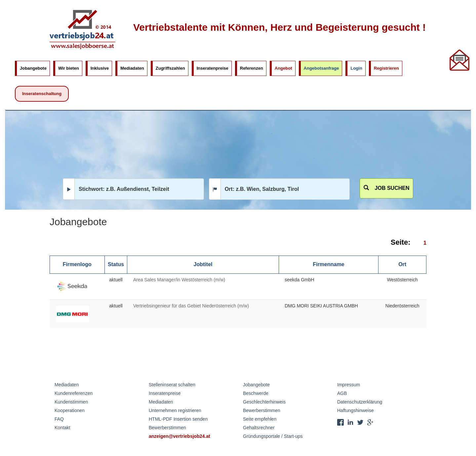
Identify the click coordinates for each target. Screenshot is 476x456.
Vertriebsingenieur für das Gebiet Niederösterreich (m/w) (191, 306)
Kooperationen (70, 410)
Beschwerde (256, 393)
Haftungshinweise (356, 410)
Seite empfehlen (260, 419)
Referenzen (252, 68)
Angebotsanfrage (321, 68)
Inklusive (100, 68)
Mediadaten (132, 68)
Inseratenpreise (213, 68)
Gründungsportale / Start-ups (273, 436)
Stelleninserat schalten (172, 385)
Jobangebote (33, 68)
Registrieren (386, 68)
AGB (342, 393)
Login (356, 68)
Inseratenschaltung (42, 94)
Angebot (283, 68)
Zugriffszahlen (170, 68)
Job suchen (387, 188)
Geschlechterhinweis (264, 402)
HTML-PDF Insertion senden (178, 419)
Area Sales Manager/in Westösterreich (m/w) (179, 280)
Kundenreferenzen (74, 393)
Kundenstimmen (71, 402)
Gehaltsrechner (259, 428)
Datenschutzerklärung (360, 402)
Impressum (349, 385)
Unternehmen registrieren (175, 410)
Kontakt (62, 428)
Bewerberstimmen (167, 428)
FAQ (59, 419)
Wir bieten (69, 68)
